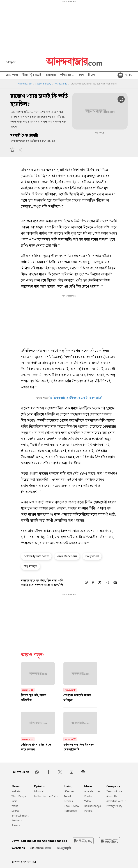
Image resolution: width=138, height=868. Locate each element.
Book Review (71, 806)
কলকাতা (51, 75)
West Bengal (19, 796)
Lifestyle (69, 791)
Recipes (68, 801)
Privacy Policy (114, 806)
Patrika (88, 811)
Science (16, 825)
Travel (67, 796)
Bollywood (92, 556)
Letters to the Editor (46, 796)
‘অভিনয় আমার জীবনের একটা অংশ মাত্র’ (75, 398)
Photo (88, 796)
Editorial (39, 791)
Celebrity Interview (36, 556)
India (14, 801)
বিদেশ (92, 75)
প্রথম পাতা (12, 75)
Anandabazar (25, 84)
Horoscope (70, 811)
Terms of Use (114, 791)
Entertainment (20, 816)
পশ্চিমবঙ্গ (67, 75)
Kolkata (16, 791)
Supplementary (43, 84)
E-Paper (11, 62)
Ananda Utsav (92, 791)
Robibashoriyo (93, 806)
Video (88, 801)
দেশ (81, 75)
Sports (15, 811)
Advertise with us (116, 801)
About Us (112, 796)
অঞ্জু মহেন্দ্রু (30, 566)
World (15, 806)
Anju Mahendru (67, 556)
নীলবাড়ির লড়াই (32, 75)
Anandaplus (61, 84)
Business (17, 820)
